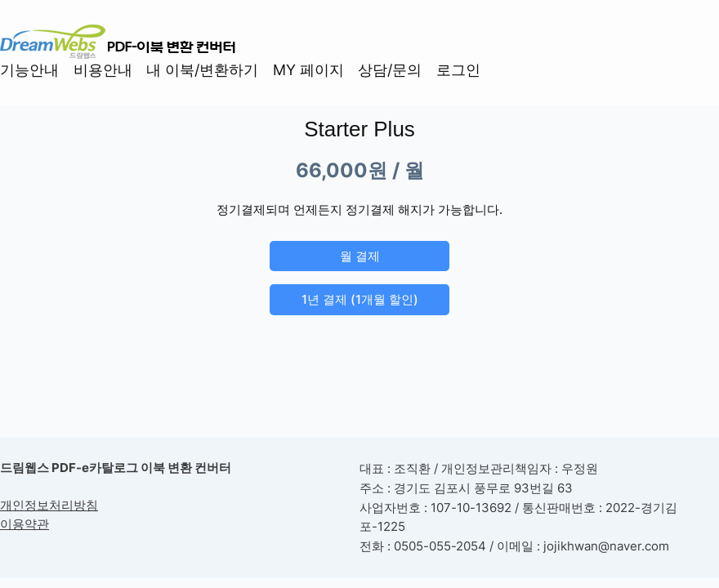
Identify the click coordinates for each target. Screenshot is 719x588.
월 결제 (360, 256)
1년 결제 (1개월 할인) (360, 299)
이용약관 (25, 524)
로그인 (458, 70)
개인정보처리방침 (49, 506)
